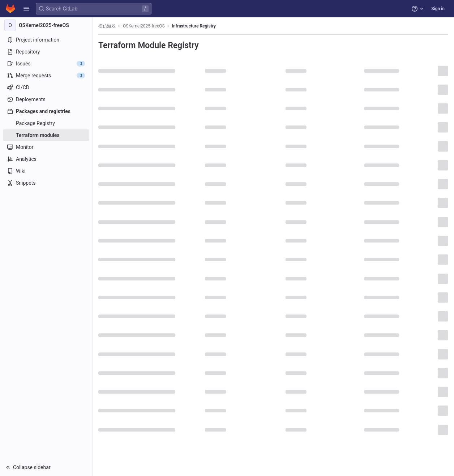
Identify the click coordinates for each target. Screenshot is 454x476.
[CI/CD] (46, 87)
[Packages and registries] (46, 111)
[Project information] (46, 40)
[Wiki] (46, 171)
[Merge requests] (46, 76)
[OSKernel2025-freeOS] (46, 25)
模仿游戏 (107, 26)
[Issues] (46, 64)
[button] (26, 9)
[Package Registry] (46, 123)
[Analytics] (46, 159)
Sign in (438, 9)
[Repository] (46, 52)
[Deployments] (46, 99)
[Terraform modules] (46, 135)
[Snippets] (46, 183)
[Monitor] (46, 147)
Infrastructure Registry (194, 26)
